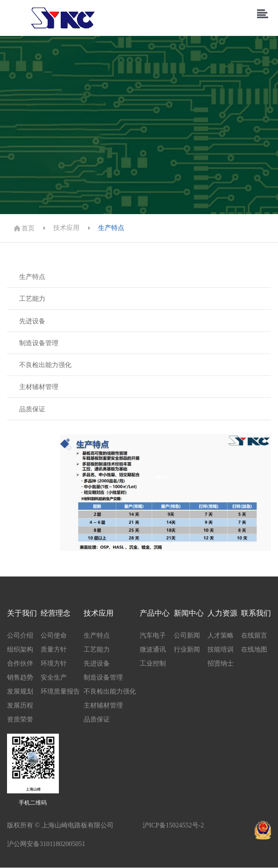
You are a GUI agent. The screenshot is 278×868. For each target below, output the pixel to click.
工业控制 (153, 663)
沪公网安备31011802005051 (46, 844)
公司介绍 (20, 635)
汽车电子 (153, 635)
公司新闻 (187, 635)
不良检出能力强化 (45, 365)
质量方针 (54, 649)
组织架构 (20, 649)
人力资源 (222, 613)
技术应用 (66, 228)
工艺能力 (32, 299)
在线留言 (254, 635)
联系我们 (256, 613)
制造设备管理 (39, 343)
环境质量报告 (60, 691)
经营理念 (56, 613)
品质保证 (32, 409)
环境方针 (54, 663)
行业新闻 (187, 649)
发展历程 (20, 705)
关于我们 (22, 613)
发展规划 (20, 691)
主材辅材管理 (39, 387)
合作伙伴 (20, 663)
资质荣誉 (20, 719)
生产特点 (111, 228)
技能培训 (221, 649)
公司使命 (54, 635)
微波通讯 (153, 649)
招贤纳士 (221, 663)
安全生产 (54, 677)
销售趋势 (20, 677)
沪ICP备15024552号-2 (173, 825)
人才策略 (221, 635)
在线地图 (254, 649)
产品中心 (155, 613)
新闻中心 (189, 613)
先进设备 (32, 321)
